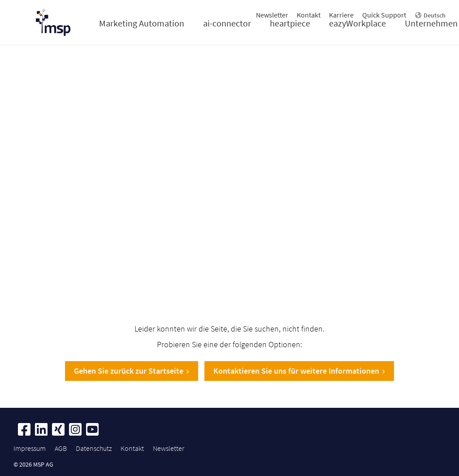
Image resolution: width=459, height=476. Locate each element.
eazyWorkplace (357, 23)
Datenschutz (94, 448)
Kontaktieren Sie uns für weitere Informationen (299, 371)
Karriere (341, 15)
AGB (61, 448)
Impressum (30, 448)
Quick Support (384, 15)
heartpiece (290, 23)
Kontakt (309, 15)
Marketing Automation (142, 23)
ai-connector (227, 23)
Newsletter (272, 15)
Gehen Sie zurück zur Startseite (132, 371)
